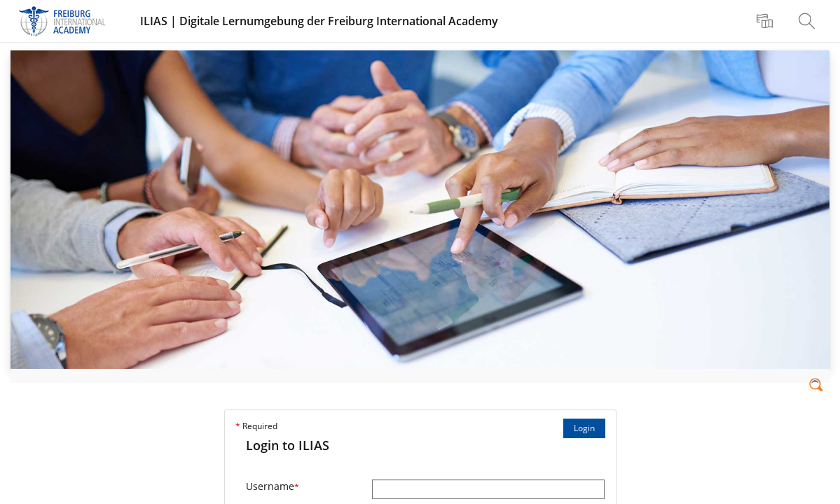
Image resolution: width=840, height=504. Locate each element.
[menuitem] (766, 21)
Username (273, 486)
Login (584, 428)
